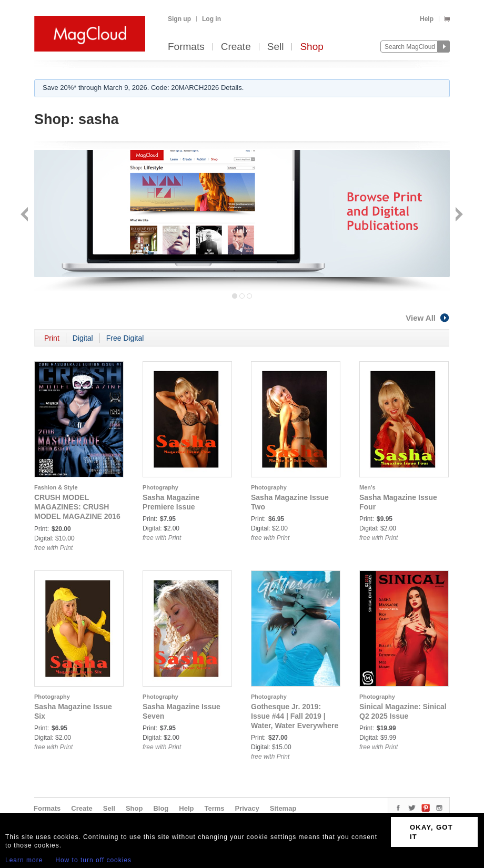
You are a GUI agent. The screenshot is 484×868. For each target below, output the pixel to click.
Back (26, 215)
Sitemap (283, 808)
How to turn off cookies (93, 860)
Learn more (24, 860)
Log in (211, 19)
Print (52, 338)
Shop (311, 47)
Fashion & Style (56, 487)
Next (458, 215)
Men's (367, 487)
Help (427, 19)
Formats (186, 47)
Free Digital (125, 338)
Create (236, 47)
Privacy (247, 808)
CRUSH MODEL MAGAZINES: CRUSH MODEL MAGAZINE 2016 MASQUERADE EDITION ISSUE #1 (77, 516)
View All (428, 318)
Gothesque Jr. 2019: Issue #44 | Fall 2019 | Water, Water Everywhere (295, 716)
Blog (161, 808)
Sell (276, 47)
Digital (83, 338)
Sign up (179, 19)
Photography (160, 487)
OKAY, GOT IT (431, 832)
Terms (214, 808)
